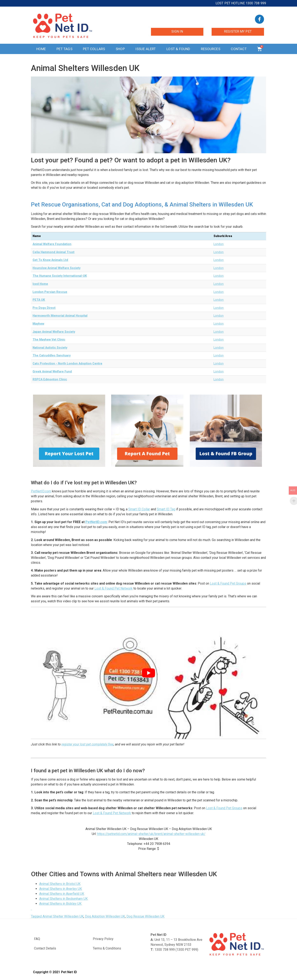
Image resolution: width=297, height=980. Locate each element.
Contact (239, 49)
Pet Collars (94, 49)
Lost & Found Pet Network (114, 588)
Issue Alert (146, 49)
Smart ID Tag (166, 509)
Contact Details (45, 948)
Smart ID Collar (139, 509)
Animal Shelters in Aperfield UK (62, 894)
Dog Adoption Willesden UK (105, 916)
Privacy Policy (103, 939)
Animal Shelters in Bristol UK (60, 884)
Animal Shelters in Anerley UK (61, 889)
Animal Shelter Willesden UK (63, 916)
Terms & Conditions (107, 948)
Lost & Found (178, 49)
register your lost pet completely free (87, 744)
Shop (120, 49)
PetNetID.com (41, 491)
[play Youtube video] (148, 673)
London (219, 244)
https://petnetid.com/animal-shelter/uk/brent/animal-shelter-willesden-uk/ (151, 834)
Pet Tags (64, 49)
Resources (211, 49)
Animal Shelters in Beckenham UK (63, 899)
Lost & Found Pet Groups (228, 583)
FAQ (37, 939)
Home (41, 49)
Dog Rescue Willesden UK (145, 916)
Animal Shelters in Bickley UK (60, 904)
